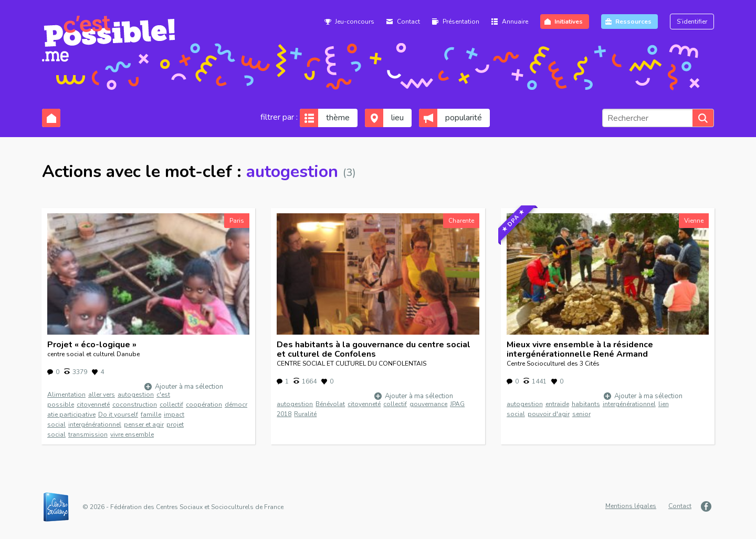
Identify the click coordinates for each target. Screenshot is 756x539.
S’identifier (692, 22)
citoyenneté (93, 405)
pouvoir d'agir (549, 414)
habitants (586, 404)
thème (338, 118)
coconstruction (135, 405)
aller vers (102, 395)
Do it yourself (118, 414)
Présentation (461, 22)
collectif (171, 405)
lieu (397, 118)
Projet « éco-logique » (92, 345)
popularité (464, 118)
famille (151, 414)
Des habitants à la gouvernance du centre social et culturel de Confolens (374, 349)
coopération (204, 405)
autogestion (136, 395)
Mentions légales (631, 506)
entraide (557, 404)
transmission (88, 434)
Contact (408, 22)
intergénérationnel (95, 424)
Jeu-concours (355, 22)
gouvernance (428, 404)
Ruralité (305, 414)
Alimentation (66, 395)
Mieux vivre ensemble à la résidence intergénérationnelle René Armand (580, 349)
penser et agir (144, 424)
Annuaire (515, 22)
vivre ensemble (132, 434)
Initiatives (569, 22)
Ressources (633, 22)
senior (581, 414)
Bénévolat (330, 404)
